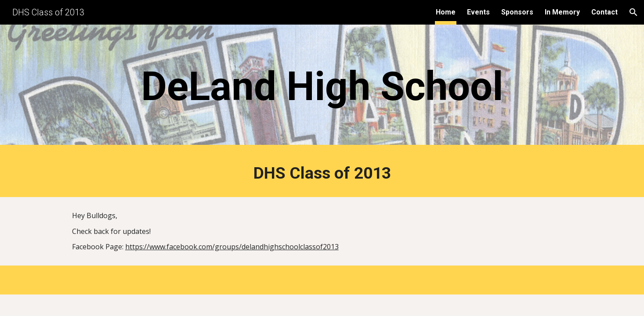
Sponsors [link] (517, 12)
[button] (633, 12)
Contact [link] (604, 12)
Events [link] (478, 12)
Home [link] (446, 12)
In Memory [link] (562, 12)
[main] (322, 87)
